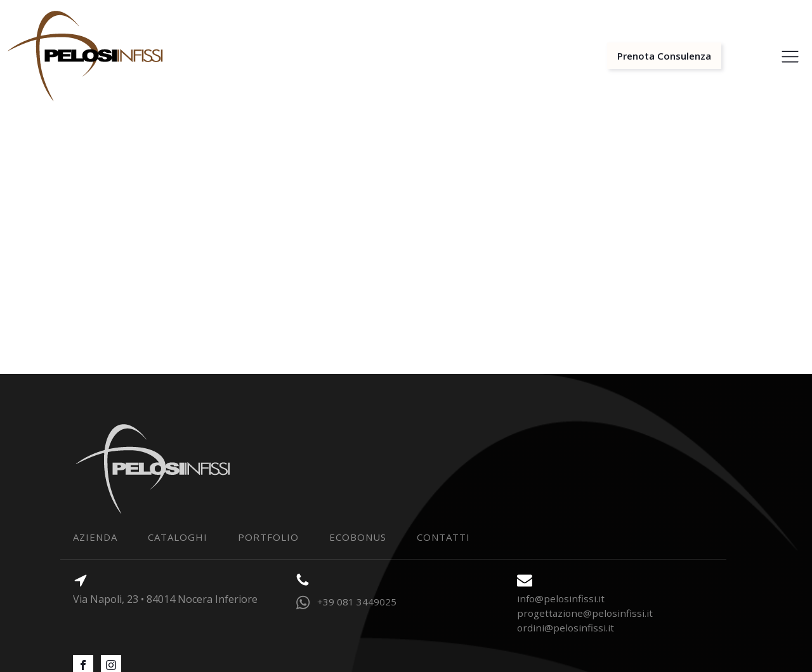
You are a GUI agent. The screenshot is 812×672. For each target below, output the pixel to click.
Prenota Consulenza (664, 56)
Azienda (95, 537)
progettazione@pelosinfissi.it (585, 613)
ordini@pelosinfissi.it (566, 628)
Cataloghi (178, 537)
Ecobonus (358, 537)
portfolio (268, 537)
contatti (443, 537)
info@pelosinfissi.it (561, 598)
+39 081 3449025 (357, 602)
